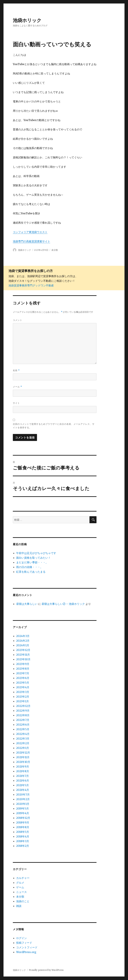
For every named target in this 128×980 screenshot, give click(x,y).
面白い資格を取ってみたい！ (33, 558)
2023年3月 (23, 692)
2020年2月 (23, 799)
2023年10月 (23, 659)
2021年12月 (23, 753)
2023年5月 (23, 683)
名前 (16, 370)
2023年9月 (23, 664)
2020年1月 (23, 804)
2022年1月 (23, 748)
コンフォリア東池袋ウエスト (30, 232)
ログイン (21, 938)
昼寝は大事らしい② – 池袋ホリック (63, 604)
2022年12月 (23, 706)
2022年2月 (23, 743)
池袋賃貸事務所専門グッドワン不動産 (31, 285)
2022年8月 (23, 715)
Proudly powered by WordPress (46, 970)
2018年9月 (23, 822)
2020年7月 (23, 794)
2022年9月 (23, 711)
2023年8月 (23, 669)
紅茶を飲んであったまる (31, 572)
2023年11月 (23, 655)
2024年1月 (23, 645)
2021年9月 (23, 767)
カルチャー (23, 878)
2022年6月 (23, 725)
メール (17, 387)
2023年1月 (22, 701)
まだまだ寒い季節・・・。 (32, 562)
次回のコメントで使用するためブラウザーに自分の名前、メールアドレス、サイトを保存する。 (54, 426)
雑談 (19, 906)
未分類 (55, 250)
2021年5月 (22, 785)
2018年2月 (23, 846)
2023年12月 (23, 650)
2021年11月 (23, 757)
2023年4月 (23, 687)
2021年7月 (22, 776)
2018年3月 (23, 841)
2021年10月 (23, 762)
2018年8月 (23, 827)
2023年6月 (23, 678)
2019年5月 (22, 808)
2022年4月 (23, 734)
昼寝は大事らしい (27, 604)
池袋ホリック (27, 20)
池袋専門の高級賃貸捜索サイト (31, 241)
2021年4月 (23, 790)
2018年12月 (23, 818)
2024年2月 (23, 641)
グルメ (20, 883)
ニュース (21, 892)
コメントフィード (27, 947)
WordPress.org (26, 952)
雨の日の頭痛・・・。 (29, 567)
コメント (17, 320)
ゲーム (20, 887)
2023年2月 (23, 697)
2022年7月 (23, 720)
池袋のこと (23, 901)
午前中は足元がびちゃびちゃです (36, 553)
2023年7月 (23, 673)
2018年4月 (23, 836)
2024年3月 (23, 636)
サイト (16, 403)
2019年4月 (23, 813)
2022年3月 (23, 739)
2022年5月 (23, 729)
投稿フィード (24, 943)
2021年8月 (23, 771)
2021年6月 (23, 781)
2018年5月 (23, 832)
